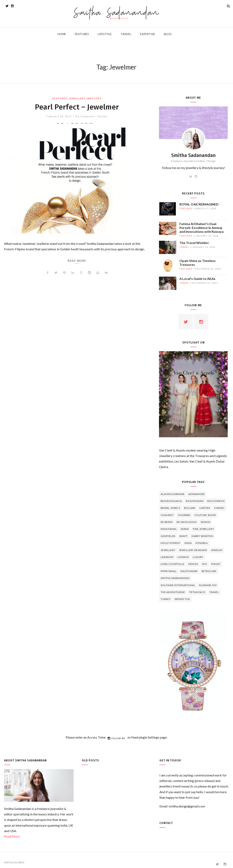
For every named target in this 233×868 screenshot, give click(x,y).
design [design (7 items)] (206, 522)
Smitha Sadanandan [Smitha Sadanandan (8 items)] (175, 578)
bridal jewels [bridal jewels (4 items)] (170, 508)
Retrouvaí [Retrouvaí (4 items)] (209, 571)
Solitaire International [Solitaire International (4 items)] (178, 585)
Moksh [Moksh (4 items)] (193, 564)
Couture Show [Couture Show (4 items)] (205, 515)
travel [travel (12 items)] (214, 592)
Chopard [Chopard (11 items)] (184, 515)
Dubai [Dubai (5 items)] (185, 529)
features (60, 98)
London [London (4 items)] (183, 557)
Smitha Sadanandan (116, 13)
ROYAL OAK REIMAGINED (199, 204)
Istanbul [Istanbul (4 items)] (202, 543)
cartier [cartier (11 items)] (205, 508)
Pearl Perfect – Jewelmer (77, 107)
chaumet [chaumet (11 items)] (167, 515)
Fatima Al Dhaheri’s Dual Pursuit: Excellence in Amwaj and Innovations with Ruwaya (202, 228)
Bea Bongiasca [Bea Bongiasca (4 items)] (171, 501)
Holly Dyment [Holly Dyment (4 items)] (171, 543)
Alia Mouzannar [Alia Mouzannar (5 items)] (173, 494)
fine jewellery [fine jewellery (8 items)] (203, 529)
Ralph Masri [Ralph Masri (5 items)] (189, 571)
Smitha (103, 116)
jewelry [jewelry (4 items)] (217, 550)
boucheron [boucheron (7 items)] (216, 501)
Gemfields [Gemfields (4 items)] (168, 536)
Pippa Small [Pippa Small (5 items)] (169, 571)
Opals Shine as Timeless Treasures (198, 263)
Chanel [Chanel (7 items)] (219, 508)
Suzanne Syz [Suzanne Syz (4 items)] (208, 585)
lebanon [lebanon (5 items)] (167, 557)
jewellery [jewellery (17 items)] (168, 550)
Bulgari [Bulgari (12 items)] (190, 508)
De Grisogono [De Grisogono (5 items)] (187, 522)
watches (94, 98)
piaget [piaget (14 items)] (216, 564)
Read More (12, 836)
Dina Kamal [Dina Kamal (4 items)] (169, 529)
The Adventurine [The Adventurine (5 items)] (173, 592)
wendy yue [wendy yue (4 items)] (182, 599)
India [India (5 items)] (188, 543)
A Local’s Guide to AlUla (197, 279)
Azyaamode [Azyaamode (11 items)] (197, 494)
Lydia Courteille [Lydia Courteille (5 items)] (172, 564)
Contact (166, 823)
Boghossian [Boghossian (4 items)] (195, 501)
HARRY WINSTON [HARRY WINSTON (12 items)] (202, 536)
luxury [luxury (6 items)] (198, 557)
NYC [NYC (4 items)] (205, 564)
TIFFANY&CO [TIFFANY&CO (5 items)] (197, 592)
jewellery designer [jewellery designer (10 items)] (193, 550)
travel (184, 247)
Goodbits (19, 862)
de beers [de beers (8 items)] (167, 522)
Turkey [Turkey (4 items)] (166, 599)
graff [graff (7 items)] (183, 536)
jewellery (77, 98)
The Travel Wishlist (194, 243)
